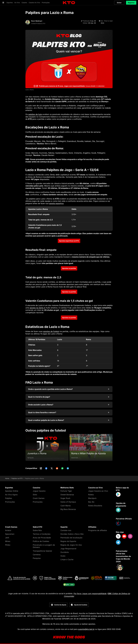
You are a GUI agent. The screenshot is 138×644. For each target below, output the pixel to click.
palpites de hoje (35, 114)
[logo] (69, 3)
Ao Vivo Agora (11, 495)
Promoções (10, 502)
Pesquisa (37, 558)
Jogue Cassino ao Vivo (98, 491)
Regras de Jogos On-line (71, 545)
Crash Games (39, 498)
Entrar (119, 3)
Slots (35, 495)
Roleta (91, 495)
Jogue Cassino (39, 491)
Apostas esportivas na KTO (69, 241)
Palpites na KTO (17, 478)
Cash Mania (66, 506)
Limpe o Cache (67, 560)
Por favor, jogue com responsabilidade (90, 594)
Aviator (8, 530)
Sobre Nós (37, 530)
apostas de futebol (51, 331)
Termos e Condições (42, 534)
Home (7, 478)
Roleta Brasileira (95, 506)
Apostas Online (12, 491)
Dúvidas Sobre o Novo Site (72, 534)
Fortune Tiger (66, 491)
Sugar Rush (65, 498)
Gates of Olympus (68, 502)
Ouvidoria (65, 552)
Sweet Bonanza (67, 495)
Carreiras (37, 555)
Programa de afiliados (98, 530)
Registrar (131, 3)
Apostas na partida (69, 268)
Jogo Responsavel (68, 549)
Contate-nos (66, 530)
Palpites (9, 498)
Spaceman (10, 534)
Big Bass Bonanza (68, 509)
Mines (8, 541)
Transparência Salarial (42, 551)
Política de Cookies (41, 541)
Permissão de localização (71, 538)
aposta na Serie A (37, 308)
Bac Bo (91, 502)
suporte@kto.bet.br (86, 629)
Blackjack (92, 498)
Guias (63, 556)
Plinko (8, 545)
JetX (7, 538)
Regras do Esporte (68, 541)
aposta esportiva (56, 203)
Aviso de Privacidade (42, 538)
